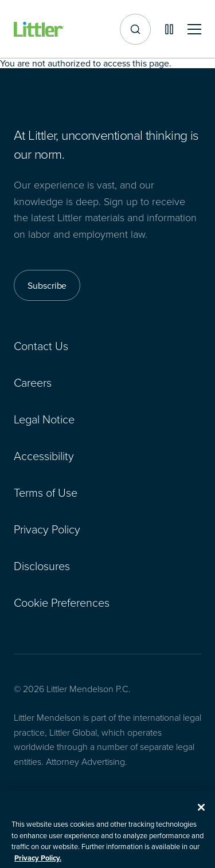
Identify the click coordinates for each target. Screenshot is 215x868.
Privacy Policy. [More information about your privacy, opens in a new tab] (38, 863)
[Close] (201, 812)
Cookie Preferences (62, 602)
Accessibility (44, 455)
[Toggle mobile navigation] (194, 30)
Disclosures (42, 565)
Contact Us (41, 345)
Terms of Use (46, 492)
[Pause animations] (169, 29)
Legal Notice (44, 419)
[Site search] (135, 29)
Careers (33, 382)
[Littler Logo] (39, 30)
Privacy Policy (47, 529)
